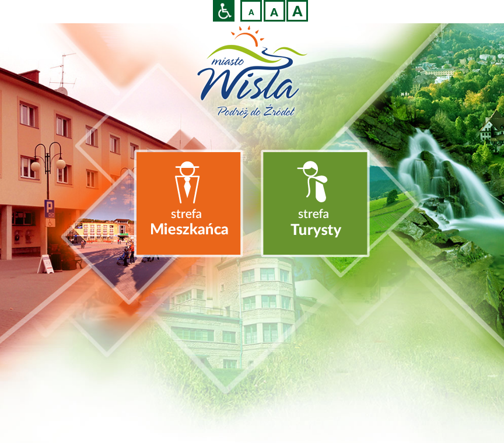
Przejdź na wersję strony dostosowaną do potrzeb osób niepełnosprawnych (224, 11)
